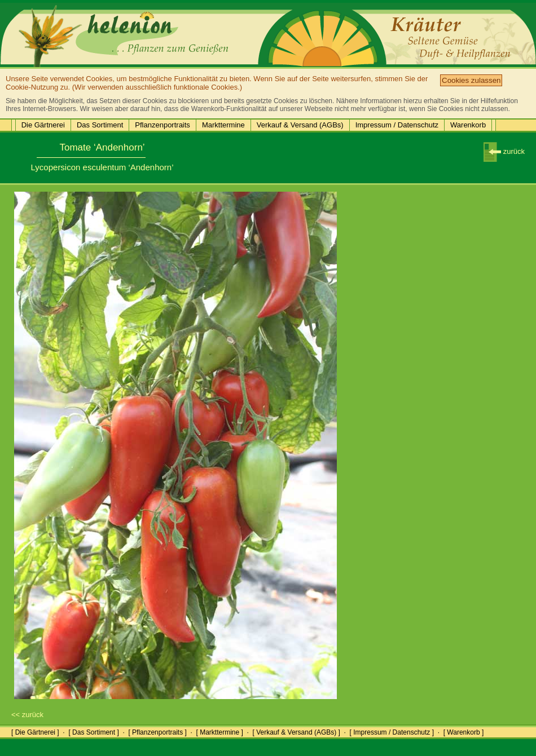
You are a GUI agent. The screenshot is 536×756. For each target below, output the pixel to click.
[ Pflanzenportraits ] (157, 732)
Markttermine (223, 125)
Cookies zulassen (471, 80)
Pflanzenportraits (162, 125)
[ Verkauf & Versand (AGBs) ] (296, 732)
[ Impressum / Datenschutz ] (392, 732)
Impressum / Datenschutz (397, 125)
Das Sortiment (100, 125)
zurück (504, 151)
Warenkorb (468, 125)
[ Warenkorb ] (464, 732)
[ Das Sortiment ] (93, 732)
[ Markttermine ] (219, 732)
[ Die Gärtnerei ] (35, 732)
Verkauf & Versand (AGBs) (300, 125)
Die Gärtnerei (43, 125)
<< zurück (27, 715)
